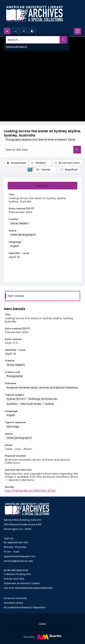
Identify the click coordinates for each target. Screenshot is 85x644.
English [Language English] (15, 246)
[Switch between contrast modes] (32, 31)
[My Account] (24, 31)
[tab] (42, 186)
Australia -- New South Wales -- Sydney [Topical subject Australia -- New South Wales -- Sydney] (30, 404)
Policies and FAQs (14, 579)
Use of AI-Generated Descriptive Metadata (28, 588)
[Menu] (78, 31)
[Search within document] (77, 150)
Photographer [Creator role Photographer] (15, 376)
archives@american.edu (18, 561)
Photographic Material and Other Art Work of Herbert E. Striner (41, 140)
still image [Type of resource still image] (13, 427)
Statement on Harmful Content (22, 583)
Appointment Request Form (20, 556)
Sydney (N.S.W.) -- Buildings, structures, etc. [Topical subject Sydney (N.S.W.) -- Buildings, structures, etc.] (32, 399)
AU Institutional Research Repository (25, 607)
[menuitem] (42, 623)
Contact (42, 624)
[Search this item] (39, 150)
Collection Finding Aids (17, 574)
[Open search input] (7, 31)
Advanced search (17, 47)
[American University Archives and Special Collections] (27, 509)
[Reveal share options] (16, 31)
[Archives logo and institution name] (34, 14)
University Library (13, 603)
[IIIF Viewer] (45, 170)
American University (15, 598)
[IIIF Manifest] (69, 170)
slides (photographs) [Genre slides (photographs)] (23, 235)
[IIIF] (30, 169)
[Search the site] (34, 40)
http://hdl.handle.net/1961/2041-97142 (30, 491)
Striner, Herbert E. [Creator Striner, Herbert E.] (20, 223)
